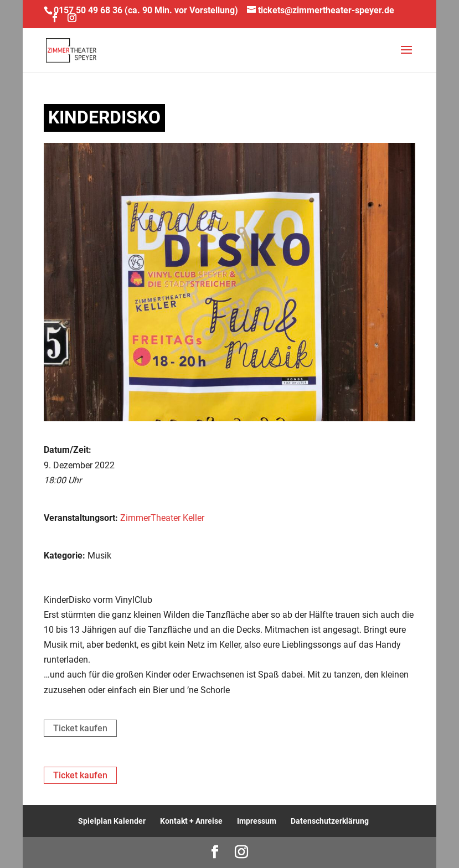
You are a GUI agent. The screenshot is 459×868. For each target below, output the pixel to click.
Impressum (257, 821)
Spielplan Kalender (112, 821)
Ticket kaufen (80, 728)
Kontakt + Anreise (191, 821)
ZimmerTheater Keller (162, 518)
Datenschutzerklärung (330, 821)
